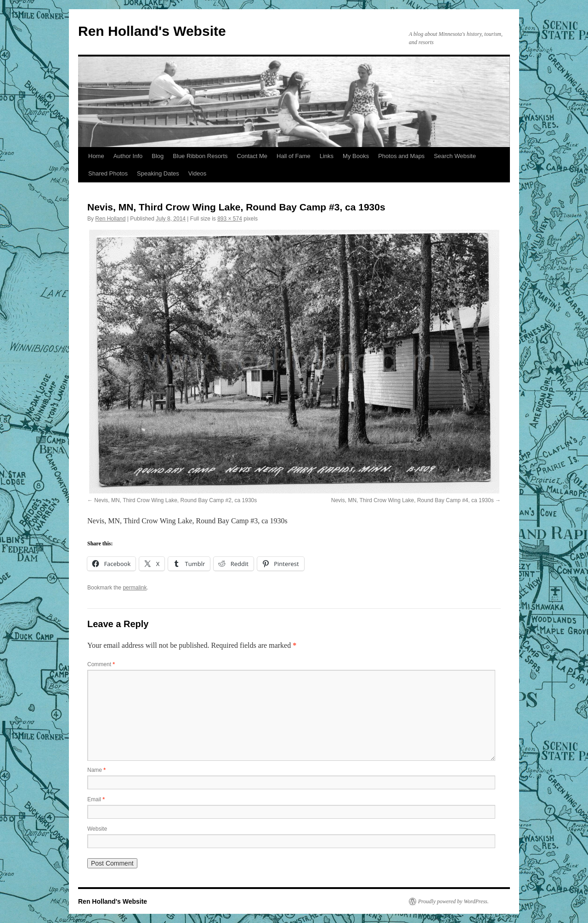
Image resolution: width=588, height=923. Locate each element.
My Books (356, 156)
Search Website (455, 156)
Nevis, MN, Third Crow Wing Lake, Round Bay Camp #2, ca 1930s (175, 500)
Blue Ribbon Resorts (200, 156)
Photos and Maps (401, 156)
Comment (101, 664)
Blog (158, 156)
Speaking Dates (158, 173)
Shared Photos (108, 173)
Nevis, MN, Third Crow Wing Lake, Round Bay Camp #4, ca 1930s (413, 500)
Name (96, 770)
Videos (198, 173)
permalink (135, 588)
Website (97, 829)
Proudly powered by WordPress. (453, 901)
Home (96, 156)
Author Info (128, 156)
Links (327, 156)
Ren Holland (110, 219)
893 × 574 (230, 219)
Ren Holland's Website (152, 31)
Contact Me (252, 156)
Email (96, 799)
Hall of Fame (294, 156)
